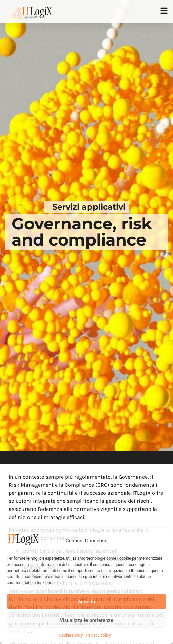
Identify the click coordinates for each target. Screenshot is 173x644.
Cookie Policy (71, 635)
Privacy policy (98, 635)
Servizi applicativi (89, 207)
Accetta (86, 602)
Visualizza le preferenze (86, 620)
